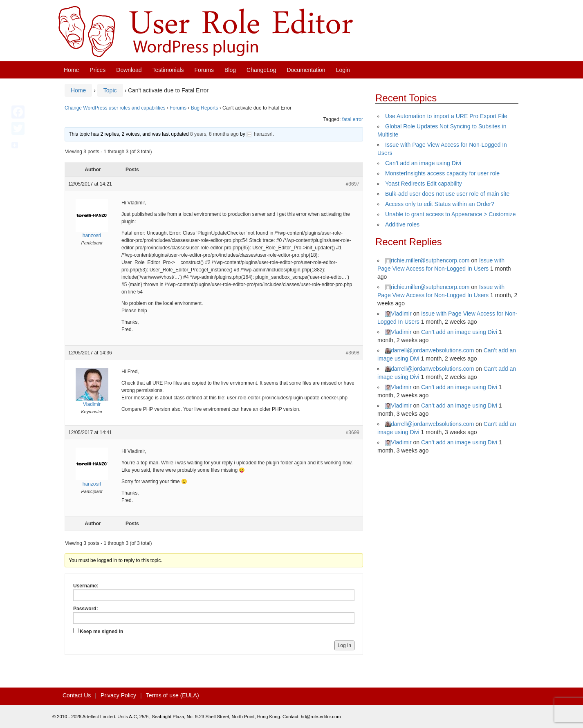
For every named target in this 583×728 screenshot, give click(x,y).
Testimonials (168, 70)
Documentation (306, 70)
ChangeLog (261, 70)
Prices (98, 70)
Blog (230, 70)
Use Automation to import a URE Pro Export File (446, 116)
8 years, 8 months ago (214, 134)
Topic (110, 90)
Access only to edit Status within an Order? (440, 204)
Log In (344, 645)
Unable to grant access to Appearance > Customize (450, 214)
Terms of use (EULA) (173, 695)
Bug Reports (205, 108)
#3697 (353, 184)
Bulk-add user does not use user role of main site (447, 194)
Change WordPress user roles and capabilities (115, 108)
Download (129, 70)
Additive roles (402, 224)
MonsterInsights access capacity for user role (442, 173)
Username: (86, 586)
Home (71, 70)
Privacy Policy (118, 695)
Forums (204, 70)
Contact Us (77, 695)
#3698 (353, 353)
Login (343, 70)
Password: (86, 609)
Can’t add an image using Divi (423, 163)
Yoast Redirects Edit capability (424, 184)
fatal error (353, 119)
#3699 (353, 432)
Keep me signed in (101, 632)
